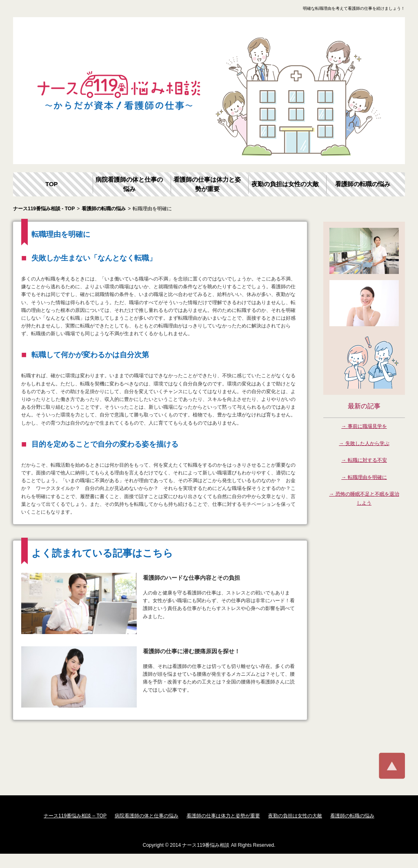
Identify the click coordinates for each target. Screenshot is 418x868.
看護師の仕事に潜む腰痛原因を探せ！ (191, 651)
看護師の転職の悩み (363, 184)
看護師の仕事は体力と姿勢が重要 (207, 184)
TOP (52, 184)
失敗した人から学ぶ (367, 443)
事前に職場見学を (367, 426)
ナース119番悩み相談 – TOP (75, 816)
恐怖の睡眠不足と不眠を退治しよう (367, 499)
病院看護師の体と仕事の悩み (129, 184)
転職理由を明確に (367, 477)
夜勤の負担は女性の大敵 (285, 184)
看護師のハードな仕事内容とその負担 (191, 578)
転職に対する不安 (367, 460)
